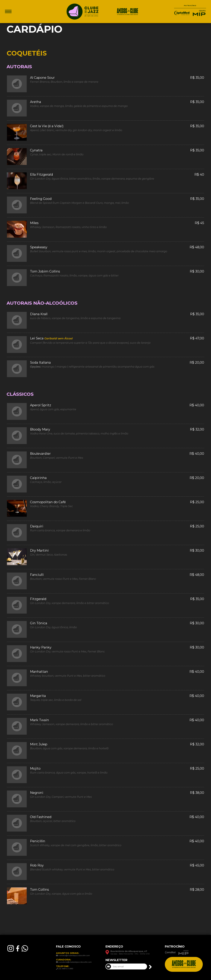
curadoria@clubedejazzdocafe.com (75, 962)
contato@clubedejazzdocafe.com (74, 955)
